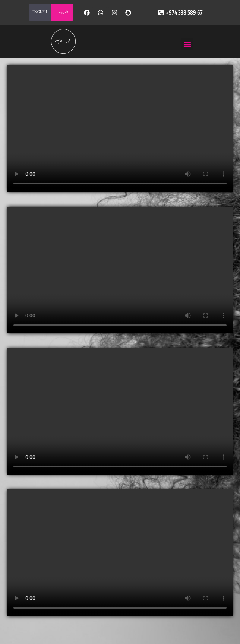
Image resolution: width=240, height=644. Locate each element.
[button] (187, 44)
